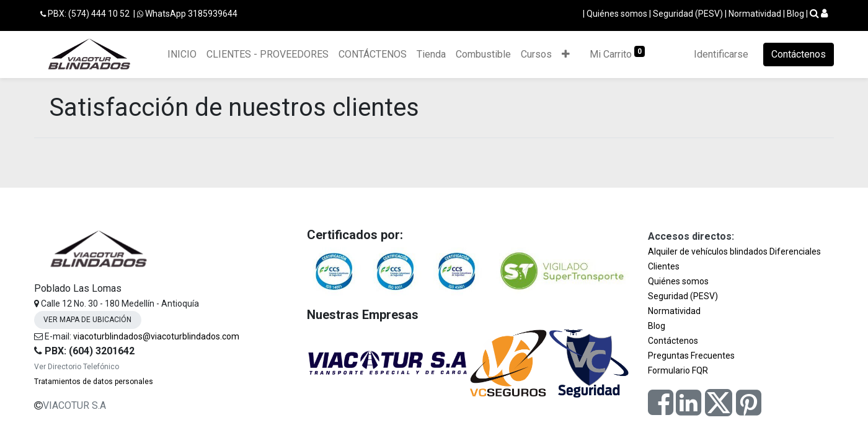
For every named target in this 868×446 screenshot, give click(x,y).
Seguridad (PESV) (688, 14)
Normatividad (755, 14)
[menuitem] (182, 55)
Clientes (664, 266)
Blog (795, 14)
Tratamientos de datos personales (94, 382)
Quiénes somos (617, 14)
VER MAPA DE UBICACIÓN (87, 320)
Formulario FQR (678, 370)
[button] (566, 55)
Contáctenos (799, 54)
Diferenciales (795, 251)
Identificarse (721, 54)
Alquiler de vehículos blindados (708, 251)
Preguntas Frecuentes (691, 356)
